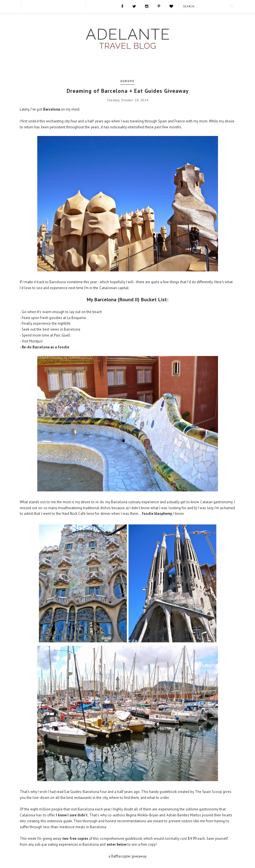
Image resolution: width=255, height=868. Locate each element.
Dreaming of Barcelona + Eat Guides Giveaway (128, 91)
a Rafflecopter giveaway (128, 856)
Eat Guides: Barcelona (82, 792)
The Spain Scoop (208, 792)
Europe (128, 81)
